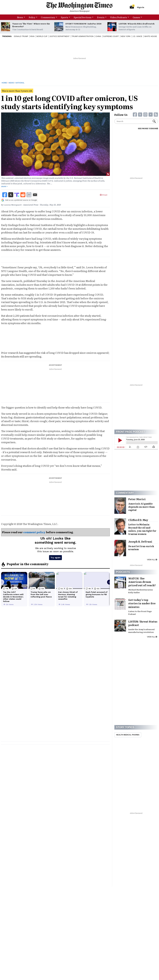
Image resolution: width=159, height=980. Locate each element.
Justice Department (60, 36)
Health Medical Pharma (128, 735)
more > (4, 186)
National (20, 83)
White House (151, 36)
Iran (32, 36)
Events (101, 17)
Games (136, 17)
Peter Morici (137, 499)
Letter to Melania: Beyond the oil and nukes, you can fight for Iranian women (142, 529)
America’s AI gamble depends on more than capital (142, 507)
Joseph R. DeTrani (140, 542)
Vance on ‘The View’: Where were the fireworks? (31, 25)
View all (152, 560)
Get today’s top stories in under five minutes (142, 603)
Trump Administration (83, 36)
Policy (32, 17)
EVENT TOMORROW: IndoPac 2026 (83, 24)
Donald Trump (21, 36)
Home (4, 83)
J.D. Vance (137, 36)
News (20, 17)
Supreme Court (111, 36)
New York (126, 36)
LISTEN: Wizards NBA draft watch (137, 24)
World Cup (42, 36)
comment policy (34, 532)
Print (104, 195)
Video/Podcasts (118, 17)
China (98, 36)
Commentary (48, 17)
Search (154, 121)
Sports (64, 17)
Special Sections (83, 17)
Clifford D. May (138, 520)
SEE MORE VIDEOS (148, 128)
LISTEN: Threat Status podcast (143, 623)
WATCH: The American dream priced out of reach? (142, 582)
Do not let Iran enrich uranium (141, 548)
